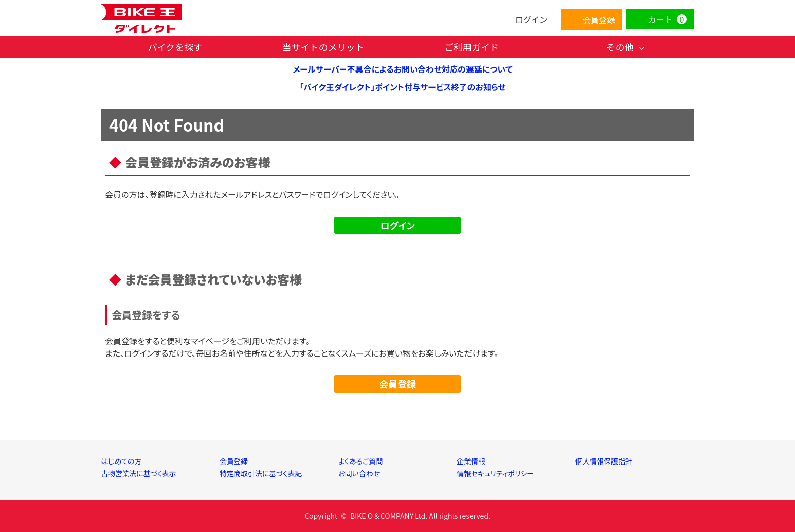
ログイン (397, 225)
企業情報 (471, 461)
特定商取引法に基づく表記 (261, 473)
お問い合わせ (359, 473)
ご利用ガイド (472, 47)
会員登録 (397, 384)
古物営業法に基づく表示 (139, 473)
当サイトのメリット (323, 47)
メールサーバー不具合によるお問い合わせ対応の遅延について (402, 69)
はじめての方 (121, 461)
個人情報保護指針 (604, 461)
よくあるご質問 (360, 461)
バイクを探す (175, 47)
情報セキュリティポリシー (495, 473)
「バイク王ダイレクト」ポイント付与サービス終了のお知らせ (402, 87)
